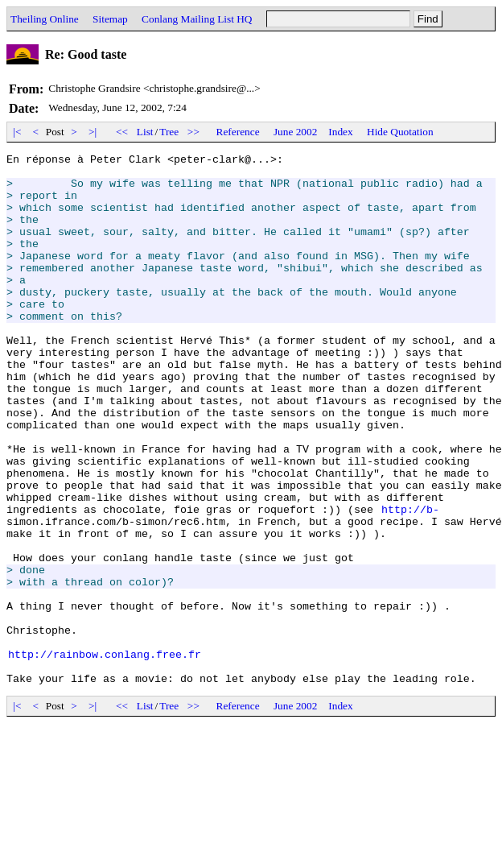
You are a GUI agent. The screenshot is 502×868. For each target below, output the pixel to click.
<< (122, 132)
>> (194, 132)
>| (93, 132)
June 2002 (295, 132)
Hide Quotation (400, 132)
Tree (169, 132)
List (145, 132)
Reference (238, 132)
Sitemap (110, 19)
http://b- (410, 581)
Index (340, 132)
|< (17, 132)
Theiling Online (45, 19)
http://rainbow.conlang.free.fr (105, 755)
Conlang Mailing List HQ (197, 19)
